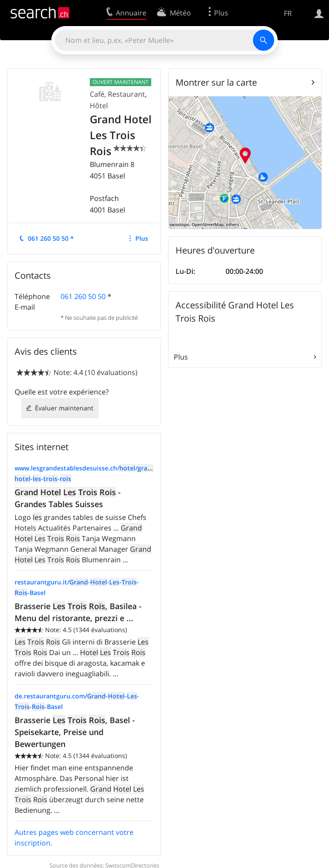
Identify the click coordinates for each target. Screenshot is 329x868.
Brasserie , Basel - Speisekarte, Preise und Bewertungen (75, 732)
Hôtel (99, 106)
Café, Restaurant (117, 94)
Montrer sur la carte (216, 82)
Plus (142, 238)
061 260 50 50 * (51, 238)
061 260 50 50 (83, 296)
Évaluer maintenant (64, 408)
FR (288, 13)
